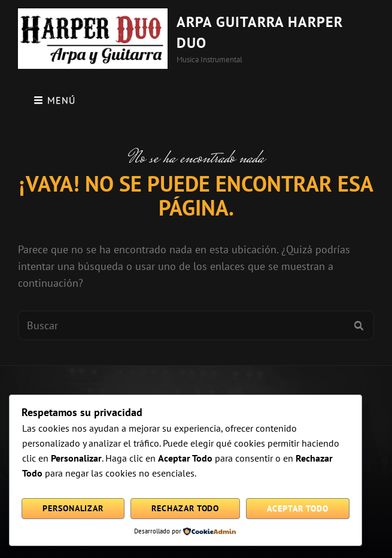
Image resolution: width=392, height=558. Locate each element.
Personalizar (73, 508)
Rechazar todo (185, 508)
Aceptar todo (297, 508)
